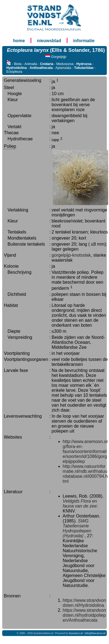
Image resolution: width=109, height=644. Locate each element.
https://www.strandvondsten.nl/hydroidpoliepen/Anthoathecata (85, 615)
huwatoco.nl (76, 633)
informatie (84, 41)
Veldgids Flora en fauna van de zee (80, 504)
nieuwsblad (49, 41)
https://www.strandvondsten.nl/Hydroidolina (85, 603)
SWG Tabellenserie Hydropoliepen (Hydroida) (77, 528)
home (19, 41)
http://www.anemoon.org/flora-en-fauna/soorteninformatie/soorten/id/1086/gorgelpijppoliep (85, 451)
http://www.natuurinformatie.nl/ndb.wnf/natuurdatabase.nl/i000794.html (85, 474)
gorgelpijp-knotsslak (71, 255)
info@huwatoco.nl (95, 633)
